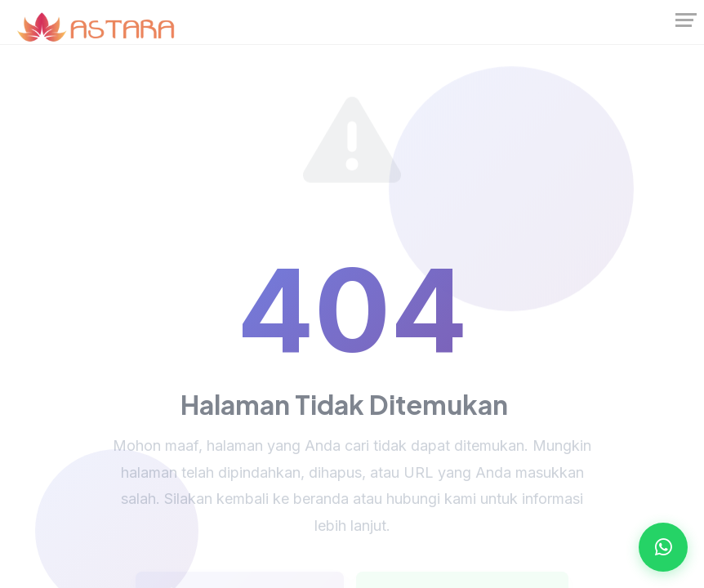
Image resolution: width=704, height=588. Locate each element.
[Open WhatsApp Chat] (663, 547)
